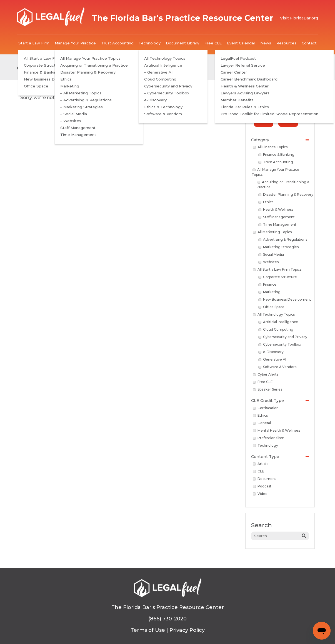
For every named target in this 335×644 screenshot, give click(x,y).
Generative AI (272, 359)
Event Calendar (241, 43)
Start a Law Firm (34, 43)
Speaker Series (267, 389)
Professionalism (269, 438)
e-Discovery (271, 352)
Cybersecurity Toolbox (280, 344)
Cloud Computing (276, 329)
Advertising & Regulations (283, 239)
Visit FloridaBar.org (299, 18)
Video (260, 494)
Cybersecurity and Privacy (283, 337)
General (262, 423)
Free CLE (213, 43)
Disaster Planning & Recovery (286, 194)
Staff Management (277, 217)
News (266, 43)
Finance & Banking (276, 154)
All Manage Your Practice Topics (275, 172)
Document (264, 479)
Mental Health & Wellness (277, 430)
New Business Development (285, 299)
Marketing (269, 292)
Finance (267, 284)
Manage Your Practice (75, 43)
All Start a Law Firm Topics (277, 269)
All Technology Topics (274, 314)
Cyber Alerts (266, 374)
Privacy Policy (187, 630)
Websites (268, 262)
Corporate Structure (278, 277)
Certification (266, 408)
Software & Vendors (277, 367)
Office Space (271, 307)
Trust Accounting (117, 43)
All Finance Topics (270, 147)
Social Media (271, 254)
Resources (286, 43)
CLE (258, 471)
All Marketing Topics (272, 232)
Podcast (262, 486)
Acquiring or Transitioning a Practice (283, 184)
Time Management (277, 224)
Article (261, 464)
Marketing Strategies (278, 247)
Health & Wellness (276, 209)
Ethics (266, 202)
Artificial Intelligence (278, 322)
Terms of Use (148, 630)
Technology (150, 43)
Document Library (182, 43)
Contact (309, 43)
